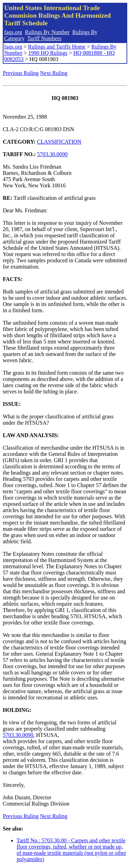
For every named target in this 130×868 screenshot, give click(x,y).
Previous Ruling (21, 73)
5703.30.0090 (52, 154)
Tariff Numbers (44, 38)
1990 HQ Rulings (48, 53)
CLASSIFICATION (59, 142)
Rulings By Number (47, 32)
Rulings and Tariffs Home (57, 47)
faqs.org (13, 32)
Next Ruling (54, 73)
